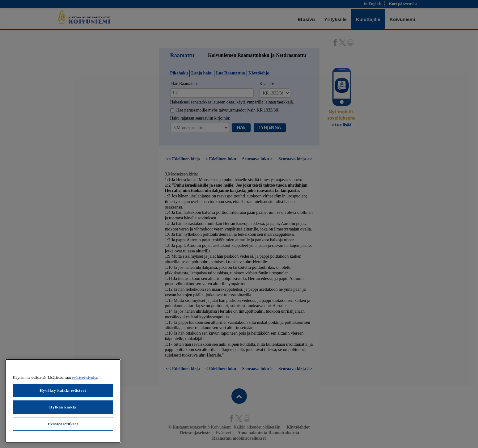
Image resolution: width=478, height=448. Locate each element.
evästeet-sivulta (85, 377)
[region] (63, 401)
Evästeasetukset (63, 424)
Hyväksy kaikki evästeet (63, 390)
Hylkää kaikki (63, 407)
